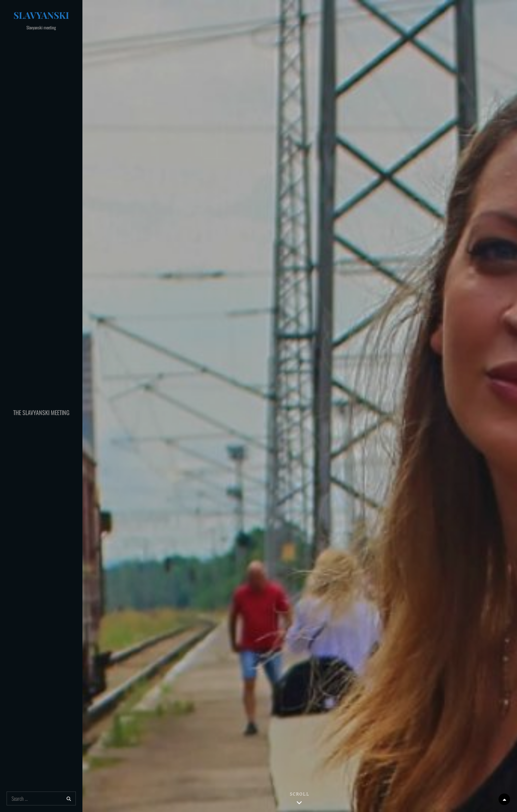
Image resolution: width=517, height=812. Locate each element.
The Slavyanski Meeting (41, 412)
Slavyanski (41, 15)
